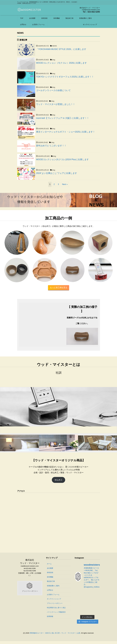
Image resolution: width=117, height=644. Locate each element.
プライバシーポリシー (55, 606)
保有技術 (44, 18)
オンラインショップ (90, 24)
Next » (65, 187)
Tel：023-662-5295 (91, 12)
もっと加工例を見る (59, 290)
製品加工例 (69, 18)
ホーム (49, 567)
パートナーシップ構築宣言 (56, 615)
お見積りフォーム (38, 24)
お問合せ (23, 24)
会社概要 (32, 18)
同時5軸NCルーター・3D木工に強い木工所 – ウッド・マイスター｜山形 (55, 636)
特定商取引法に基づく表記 (56, 611)
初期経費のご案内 (85, 18)
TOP (22, 18)
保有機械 (57, 18)
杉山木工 (59, 483)
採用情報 (50, 619)
